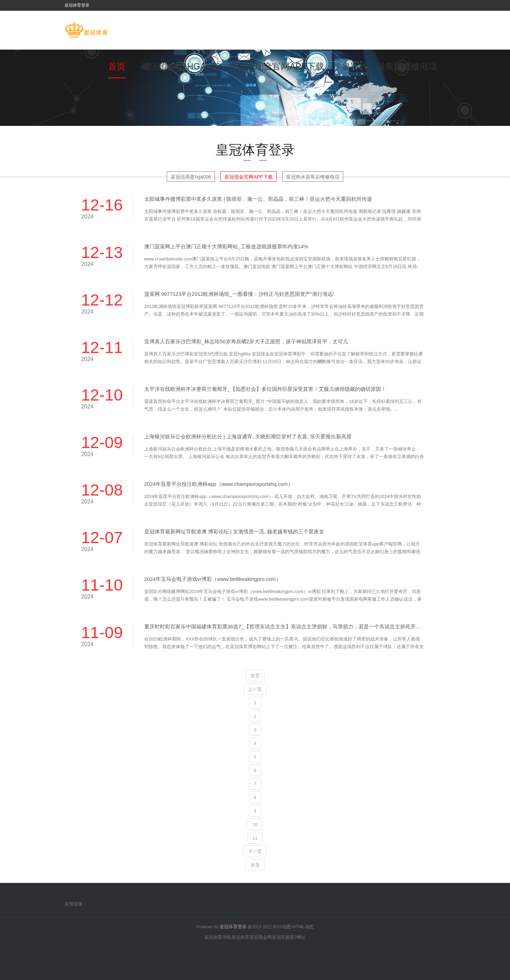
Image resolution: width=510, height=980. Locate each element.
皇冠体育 (240, 937)
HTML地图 (303, 927)
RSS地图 (282, 927)
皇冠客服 (281, 937)
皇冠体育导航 (218, 937)
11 (255, 838)
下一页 (255, 852)
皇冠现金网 (261, 937)
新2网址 (298, 937)
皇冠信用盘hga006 (182, 66)
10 (255, 824)
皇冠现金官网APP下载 (281, 66)
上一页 (255, 689)
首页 (117, 66)
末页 (255, 865)
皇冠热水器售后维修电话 (390, 66)
